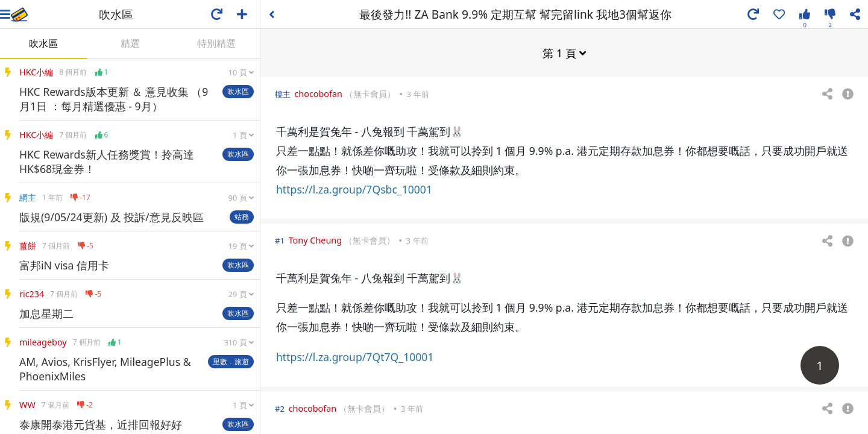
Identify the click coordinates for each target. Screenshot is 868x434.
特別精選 (216, 43)
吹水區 (43, 43)
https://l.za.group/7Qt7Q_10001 (355, 356)
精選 (130, 43)
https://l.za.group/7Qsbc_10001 (354, 189)
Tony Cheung (315, 240)
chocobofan (318, 93)
